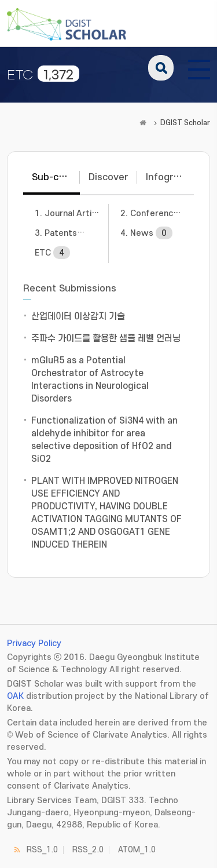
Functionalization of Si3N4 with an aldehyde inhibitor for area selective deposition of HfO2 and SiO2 (104, 440)
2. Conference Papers (157, 213)
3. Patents (71, 233)
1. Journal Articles (72, 213)
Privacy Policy (34, 643)
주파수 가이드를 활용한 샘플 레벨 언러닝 (106, 338)
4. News (146, 233)
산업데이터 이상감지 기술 (78, 316)
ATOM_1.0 (137, 850)
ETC (52, 253)
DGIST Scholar (185, 123)
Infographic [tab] (170, 177)
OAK (15, 696)
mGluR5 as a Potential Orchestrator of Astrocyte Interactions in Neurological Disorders (90, 380)
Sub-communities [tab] (56, 177)
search (161, 68)
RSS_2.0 (88, 850)
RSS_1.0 (42, 850)
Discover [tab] (108, 177)
